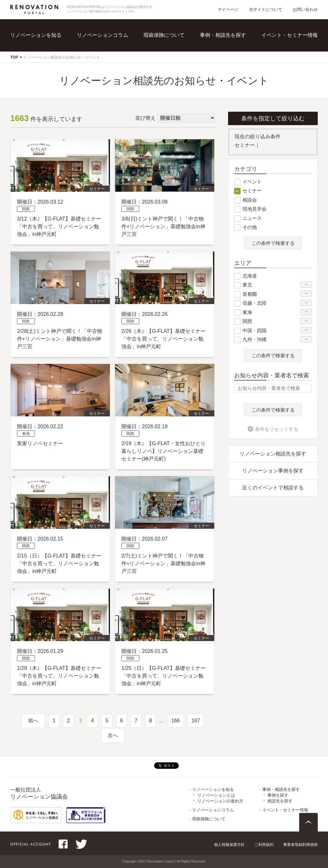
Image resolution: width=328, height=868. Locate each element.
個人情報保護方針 (229, 845)
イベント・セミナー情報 (290, 35)
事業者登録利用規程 (300, 845)
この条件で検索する (273, 243)
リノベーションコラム (102, 35)
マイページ (228, 9)
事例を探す (278, 795)
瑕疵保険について (164, 35)
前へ (33, 721)
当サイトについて (266, 9)
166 (176, 721)
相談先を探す (280, 801)
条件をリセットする (277, 429)
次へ (113, 735)
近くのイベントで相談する (273, 488)
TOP (14, 57)
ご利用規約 (264, 845)
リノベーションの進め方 (220, 801)
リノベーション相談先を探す (273, 454)
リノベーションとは (216, 795)
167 (196, 721)
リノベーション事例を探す (273, 471)
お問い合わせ (305, 9)
